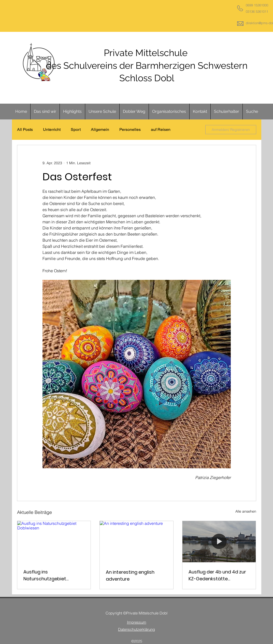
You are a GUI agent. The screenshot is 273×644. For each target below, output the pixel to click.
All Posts (25, 129)
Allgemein (100, 129)
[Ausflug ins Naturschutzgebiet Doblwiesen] (54, 542)
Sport (76, 129)
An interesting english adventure (130, 576)
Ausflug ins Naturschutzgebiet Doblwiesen (45, 575)
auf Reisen (161, 129)
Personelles (130, 129)
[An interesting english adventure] (136, 542)
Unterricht (52, 129)
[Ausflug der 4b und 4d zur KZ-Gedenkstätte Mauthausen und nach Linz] (219, 542)
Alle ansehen (246, 511)
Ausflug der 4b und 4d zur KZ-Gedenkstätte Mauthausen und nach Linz (218, 575)
